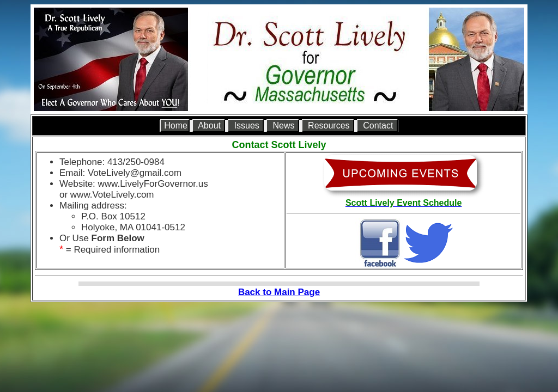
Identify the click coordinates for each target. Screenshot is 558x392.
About (210, 125)
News (284, 125)
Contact (378, 125)
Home (176, 125)
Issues (247, 125)
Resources (329, 125)
